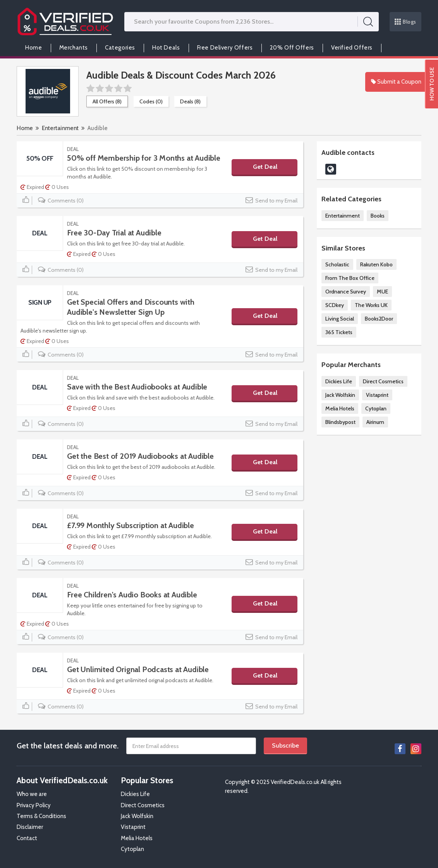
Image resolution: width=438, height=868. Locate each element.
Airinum (375, 422)
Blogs (405, 22)
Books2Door (379, 319)
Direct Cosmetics (383, 381)
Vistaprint (377, 395)
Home (33, 48)
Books (378, 216)
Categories (120, 48)
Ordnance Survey (346, 292)
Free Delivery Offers (225, 48)
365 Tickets (339, 332)
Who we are (32, 794)
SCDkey (335, 305)
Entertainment (60, 128)
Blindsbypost (340, 422)
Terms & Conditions (41, 816)
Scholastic (337, 264)
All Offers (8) (107, 101)
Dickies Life (339, 381)
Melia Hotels (340, 408)
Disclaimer (30, 827)
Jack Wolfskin (340, 395)
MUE (382, 292)
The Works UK (371, 305)
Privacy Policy (34, 805)
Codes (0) (151, 101)
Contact (27, 838)
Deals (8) (190, 101)
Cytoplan (376, 408)
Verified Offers (352, 48)
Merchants (74, 48)
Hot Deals (166, 48)
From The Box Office (350, 278)
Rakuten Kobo (376, 264)
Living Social (340, 319)
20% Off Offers (292, 48)
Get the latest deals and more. (68, 746)
